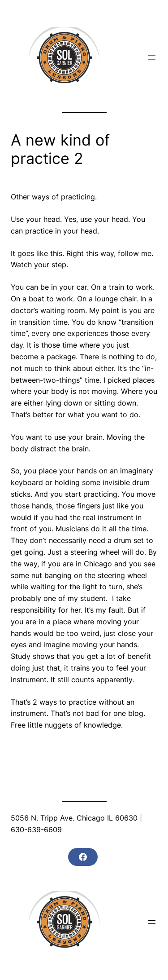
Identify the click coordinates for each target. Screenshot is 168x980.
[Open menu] (152, 57)
